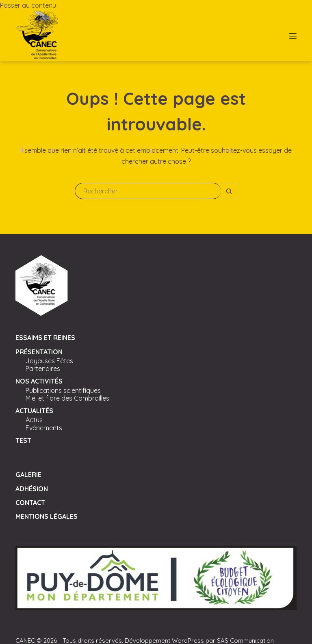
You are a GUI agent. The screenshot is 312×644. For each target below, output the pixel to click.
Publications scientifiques (63, 390)
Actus (34, 420)
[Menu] (293, 36)
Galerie (28, 475)
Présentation (39, 352)
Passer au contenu (28, 5)
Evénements (44, 428)
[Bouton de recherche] (229, 191)
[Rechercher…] (148, 191)
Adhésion (32, 489)
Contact (30, 503)
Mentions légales (47, 516)
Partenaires (43, 369)
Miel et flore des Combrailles (67, 398)
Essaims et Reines (45, 338)
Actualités (34, 411)
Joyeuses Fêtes (49, 361)
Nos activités (39, 381)
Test (23, 440)
